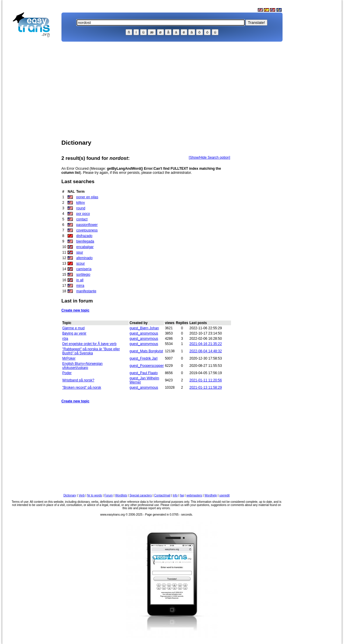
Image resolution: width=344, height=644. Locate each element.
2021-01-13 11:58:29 (205, 388)
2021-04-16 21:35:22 (205, 344)
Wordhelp (211, 495)
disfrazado (84, 236)
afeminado (84, 258)
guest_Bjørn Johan (144, 328)
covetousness (87, 230)
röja (65, 339)
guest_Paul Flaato (144, 373)
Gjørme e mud (74, 328)
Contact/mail (162, 495)
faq (182, 495)
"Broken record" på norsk (82, 388)
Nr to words (95, 495)
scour (81, 263)
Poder (67, 373)
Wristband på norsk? (78, 380)
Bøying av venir (74, 333)
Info (175, 495)
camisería (84, 269)
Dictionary (70, 495)
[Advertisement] (34, 133)
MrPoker (69, 358)
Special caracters (141, 495)
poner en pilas (87, 197)
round (81, 208)
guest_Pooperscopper (147, 366)
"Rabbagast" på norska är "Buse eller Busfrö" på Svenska (91, 351)
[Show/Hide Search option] (209, 158)
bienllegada (85, 241)
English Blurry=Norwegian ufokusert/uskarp (82, 366)
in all (80, 280)
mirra (80, 286)
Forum (109, 495)
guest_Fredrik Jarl (144, 358)
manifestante (86, 291)
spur (80, 252)
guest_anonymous (144, 333)
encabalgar (85, 247)
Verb (82, 495)
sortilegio (83, 275)
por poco (83, 214)
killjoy (81, 203)
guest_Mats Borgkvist (146, 351)
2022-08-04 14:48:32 (205, 351)
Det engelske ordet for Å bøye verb (89, 344)
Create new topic (75, 310)
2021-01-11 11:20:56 (205, 380)
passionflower (87, 225)
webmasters (194, 495)
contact (82, 219)
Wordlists (121, 495)
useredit (225, 495)
